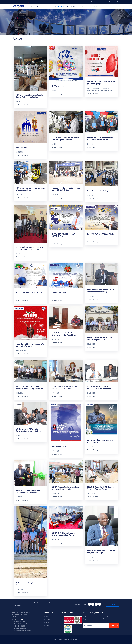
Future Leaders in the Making (98, 191)
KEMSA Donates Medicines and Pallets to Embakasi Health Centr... (66, 488)
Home (33, 7)
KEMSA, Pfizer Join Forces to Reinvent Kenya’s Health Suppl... (101, 552)
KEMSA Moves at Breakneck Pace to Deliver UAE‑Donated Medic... (29, 96)
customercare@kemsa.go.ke (23, 631)
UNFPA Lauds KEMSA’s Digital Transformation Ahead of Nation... (28, 430)
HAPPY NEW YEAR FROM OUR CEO (101, 234)
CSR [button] (54, 7)
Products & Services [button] (73, 7)
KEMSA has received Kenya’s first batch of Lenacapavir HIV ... (30, 189)
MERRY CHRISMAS (59, 292)
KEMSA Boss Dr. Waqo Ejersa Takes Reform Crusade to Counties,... (65, 387)
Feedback (112, 2)
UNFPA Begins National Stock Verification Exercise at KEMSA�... (100, 387)
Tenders (29, 603)
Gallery (48, 619)
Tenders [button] (48, 7)
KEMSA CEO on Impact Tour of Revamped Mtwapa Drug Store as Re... (30, 387)
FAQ (118, 2)
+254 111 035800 (20, 626)
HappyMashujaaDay (59, 446)
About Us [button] (39, 7)
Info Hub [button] (61, 7)
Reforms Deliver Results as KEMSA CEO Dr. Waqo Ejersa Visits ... (100, 338)
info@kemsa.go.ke (20, 629)
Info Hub (37, 603)
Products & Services (48, 603)
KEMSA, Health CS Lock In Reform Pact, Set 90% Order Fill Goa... (100, 138)
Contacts (95, 7)
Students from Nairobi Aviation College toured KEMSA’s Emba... (66, 189)
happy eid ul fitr (22, 148)
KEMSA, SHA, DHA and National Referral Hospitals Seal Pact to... (63, 534)
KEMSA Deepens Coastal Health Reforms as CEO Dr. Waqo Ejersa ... (64, 334)
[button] (109, 7)
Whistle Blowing (96, 2)
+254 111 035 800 (19, 2)
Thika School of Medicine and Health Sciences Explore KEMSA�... (65, 138)
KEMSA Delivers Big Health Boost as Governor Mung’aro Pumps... (101, 488)
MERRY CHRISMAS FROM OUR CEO (30, 292)
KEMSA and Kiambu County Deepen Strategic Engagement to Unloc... (29, 248)
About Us (22, 603)
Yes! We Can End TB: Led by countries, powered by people (101, 83)
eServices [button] (102, 7)
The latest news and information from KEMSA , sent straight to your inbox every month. (99, 618)
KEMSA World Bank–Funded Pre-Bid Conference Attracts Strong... (101, 291)
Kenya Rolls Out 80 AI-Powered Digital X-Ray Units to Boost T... (28, 491)
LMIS (47, 625)
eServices (18, 605)
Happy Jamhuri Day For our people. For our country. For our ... (30, 345)
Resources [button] (86, 7)
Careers (105, 2)
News (47, 617)
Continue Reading (22, 105)
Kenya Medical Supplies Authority (69, 639)
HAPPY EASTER (58, 86)
